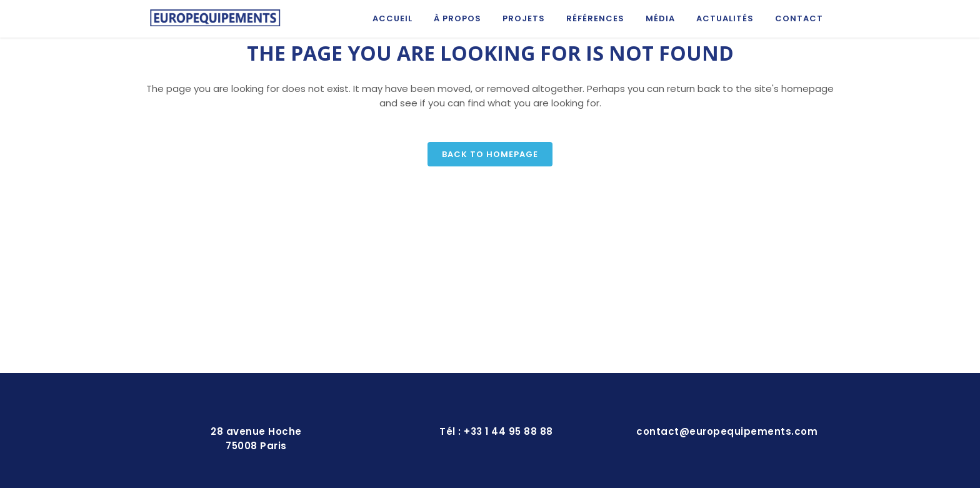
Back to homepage (490, 154)
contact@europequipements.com (727, 431)
